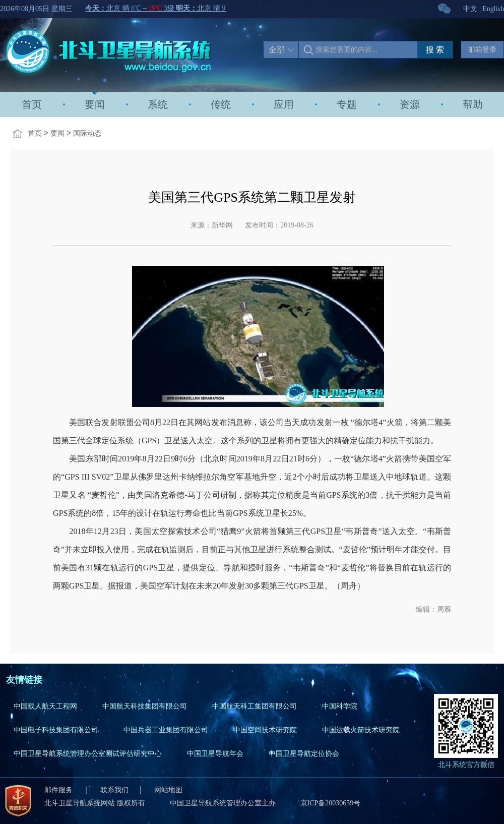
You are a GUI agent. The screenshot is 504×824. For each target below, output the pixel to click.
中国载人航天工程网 (45, 706)
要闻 (95, 104)
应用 (284, 104)
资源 (410, 104)
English (493, 9)
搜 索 (435, 50)
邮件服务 (59, 790)
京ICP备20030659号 (331, 803)
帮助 (473, 104)
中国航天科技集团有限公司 (145, 706)
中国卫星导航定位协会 (304, 754)
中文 (470, 9)
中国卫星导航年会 (215, 754)
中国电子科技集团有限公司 (56, 730)
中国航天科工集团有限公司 (255, 706)
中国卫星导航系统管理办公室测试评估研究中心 (88, 754)
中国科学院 (340, 706)
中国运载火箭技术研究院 (361, 730)
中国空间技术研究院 (265, 730)
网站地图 (168, 790)
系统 (158, 104)
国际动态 (87, 133)
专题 (347, 104)
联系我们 (114, 790)
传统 (221, 104)
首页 (32, 104)
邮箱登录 (482, 50)
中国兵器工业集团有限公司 (166, 730)
